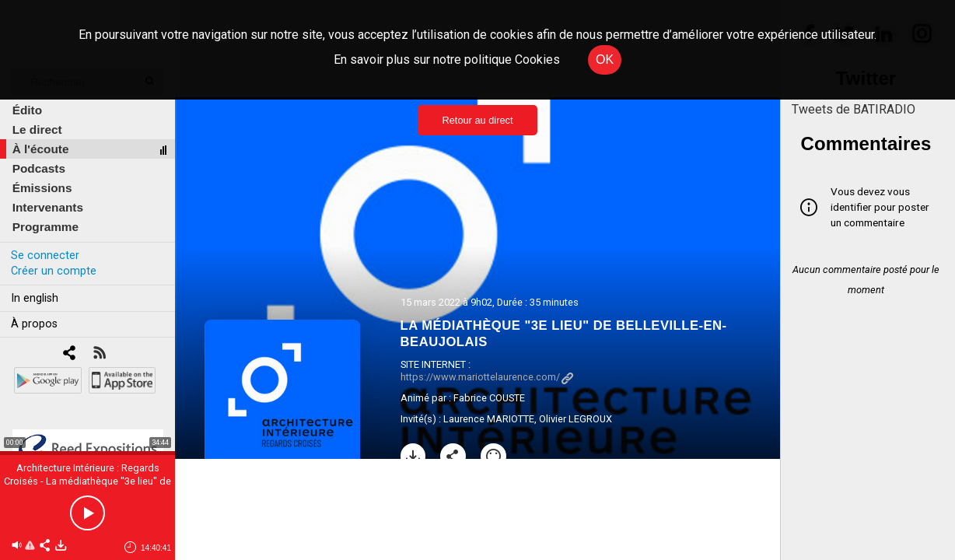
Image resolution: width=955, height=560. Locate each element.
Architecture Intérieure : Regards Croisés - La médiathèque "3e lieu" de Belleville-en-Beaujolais (87, 481)
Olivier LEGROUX (575, 419)
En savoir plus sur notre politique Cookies (447, 59)
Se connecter (45, 255)
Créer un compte (54, 271)
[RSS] (99, 354)
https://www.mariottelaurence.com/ (487, 377)
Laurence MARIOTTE (489, 419)
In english (35, 298)
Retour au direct (477, 120)
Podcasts (39, 168)
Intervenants (48, 207)
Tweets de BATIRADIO (854, 109)
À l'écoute (41, 149)
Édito (27, 110)
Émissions (42, 188)
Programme (45, 227)
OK (605, 59)
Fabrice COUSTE (489, 398)
